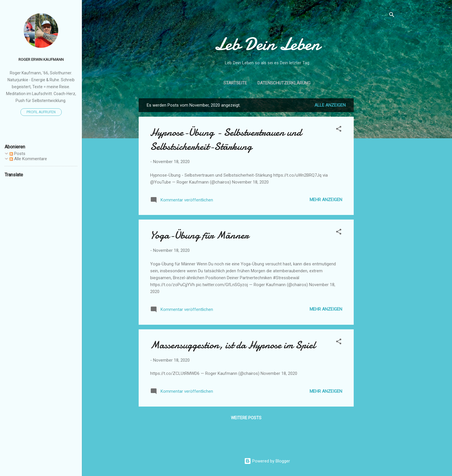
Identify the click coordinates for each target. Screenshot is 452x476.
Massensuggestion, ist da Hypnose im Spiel (233, 345)
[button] (339, 130)
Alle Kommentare (28, 159)
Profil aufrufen (41, 112)
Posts (17, 154)
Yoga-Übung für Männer (199, 235)
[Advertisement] (377, 185)
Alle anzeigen (330, 105)
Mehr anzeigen (326, 200)
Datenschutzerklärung (284, 83)
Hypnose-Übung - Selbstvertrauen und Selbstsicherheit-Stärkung (226, 139)
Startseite (235, 83)
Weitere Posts (246, 418)
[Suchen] (392, 16)
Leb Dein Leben (267, 44)
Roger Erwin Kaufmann (41, 59)
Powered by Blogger (267, 461)
